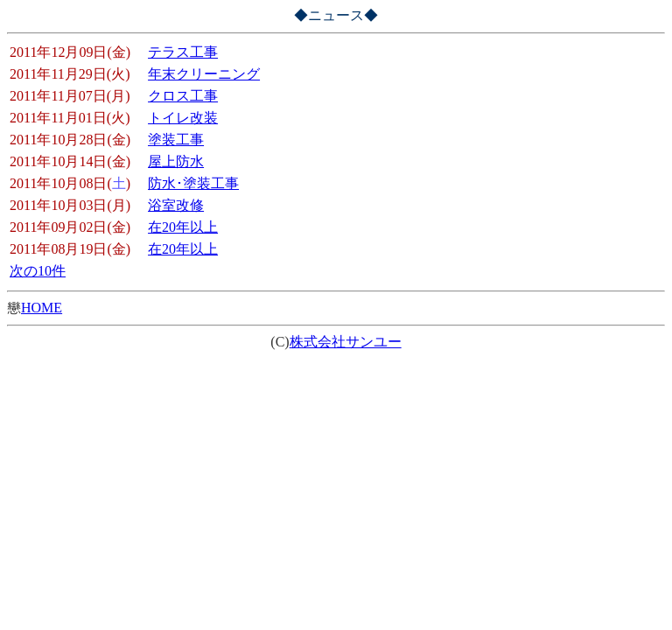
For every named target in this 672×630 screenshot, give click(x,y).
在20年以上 (183, 227)
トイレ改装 (183, 118)
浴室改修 (176, 205)
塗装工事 (176, 140)
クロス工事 (183, 96)
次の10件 (38, 271)
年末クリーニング (204, 74)
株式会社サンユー (346, 342)
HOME (42, 308)
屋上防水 (176, 161)
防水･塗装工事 (193, 183)
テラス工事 (183, 52)
